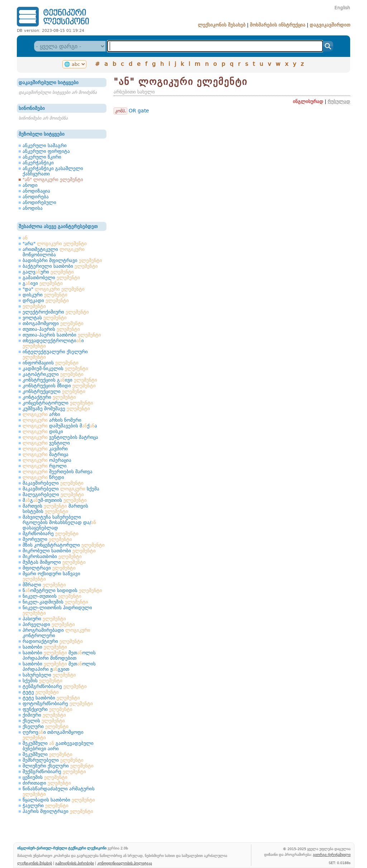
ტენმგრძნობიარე (55, 686)
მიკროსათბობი (52, 556)
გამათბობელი (51, 278)
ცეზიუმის (45, 777)
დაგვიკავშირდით (330, 25)
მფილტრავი (49, 568)
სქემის (42, 681)
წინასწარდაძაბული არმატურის (59, 791)
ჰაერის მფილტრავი (58, 811)
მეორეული (47, 539)
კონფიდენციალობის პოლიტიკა (125, 863)
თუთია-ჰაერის (51, 329)
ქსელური (46, 726)
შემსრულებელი (53, 760)
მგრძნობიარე (51, 534)
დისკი (43, 431)
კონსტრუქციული (54, 391)
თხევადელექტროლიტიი (53, 343)
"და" (54, 289)
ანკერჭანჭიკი (38, 163)
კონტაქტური (49, 397)
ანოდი (30, 185)
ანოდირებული (39, 202)
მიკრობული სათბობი (59, 551)
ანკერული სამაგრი (45, 146)
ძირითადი (47, 783)
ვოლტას (45, 318)
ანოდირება (36, 197)
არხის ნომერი (52, 420)
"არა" (55, 244)
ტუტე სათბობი (51, 698)
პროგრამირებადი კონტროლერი (56, 633)
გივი (43, 283)
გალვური (48, 272)
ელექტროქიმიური (56, 312)
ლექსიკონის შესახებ (222, 25)
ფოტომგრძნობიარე (58, 704)
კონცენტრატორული (58, 403)
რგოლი (45, 466)
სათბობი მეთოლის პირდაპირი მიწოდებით (59, 655)
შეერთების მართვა (58, 472)
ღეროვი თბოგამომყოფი (53, 735)
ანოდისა (33, 208)
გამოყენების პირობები (75, 863)
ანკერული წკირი (42, 157)
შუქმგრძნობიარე (54, 772)
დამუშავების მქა (60, 426)
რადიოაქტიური (53, 641)
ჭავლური (46, 806)
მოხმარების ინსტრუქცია (278, 25)
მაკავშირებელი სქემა (61, 489)
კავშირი (45, 449)
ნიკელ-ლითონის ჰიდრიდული (57, 610)
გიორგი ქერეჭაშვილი (332, 854)
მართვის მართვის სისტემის (55, 509)
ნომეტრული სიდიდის (62, 590)
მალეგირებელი (53, 494)
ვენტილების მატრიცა (60, 437)
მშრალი (44, 585)
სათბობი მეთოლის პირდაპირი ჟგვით (59, 666)
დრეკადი (46, 300)
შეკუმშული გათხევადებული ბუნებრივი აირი (58, 746)
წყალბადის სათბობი (59, 800)
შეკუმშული (47, 754)
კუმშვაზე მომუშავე (56, 409)
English (342, 8)
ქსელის (44, 721)
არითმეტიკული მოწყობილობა (54, 252)
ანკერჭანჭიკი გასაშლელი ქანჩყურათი (53, 171)
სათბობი (45, 647)
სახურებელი (49, 675)
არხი (41, 414)
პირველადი (49, 624)
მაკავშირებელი (53, 483)
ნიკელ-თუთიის (52, 596)
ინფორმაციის (51, 363)
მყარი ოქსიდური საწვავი (51, 576)
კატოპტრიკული (53, 374)
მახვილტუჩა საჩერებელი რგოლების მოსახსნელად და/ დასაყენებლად (59, 522)
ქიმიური (44, 715)
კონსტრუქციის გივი (60, 380)
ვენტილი (46, 443)
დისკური (45, 295)
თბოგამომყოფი (53, 323)
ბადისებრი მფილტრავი (62, 260)
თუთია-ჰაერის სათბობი (62, 335)
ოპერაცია (47, 460)
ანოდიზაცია (36, 191)
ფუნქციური (47, 709)
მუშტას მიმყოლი (54, 562)
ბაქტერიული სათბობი (60, 266)
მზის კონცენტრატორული (64, 545)
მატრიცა (46, 454)
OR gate (139, 111)
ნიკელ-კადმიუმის (55, 602)
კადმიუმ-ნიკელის (55, 368)
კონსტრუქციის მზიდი (59, 386)
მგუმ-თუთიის (55, 500)
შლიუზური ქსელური (58, 766)
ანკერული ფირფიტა (46, 151)
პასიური (44, 619)
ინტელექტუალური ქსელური (55, 354)
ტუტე (41, 692)
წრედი (43, 477)
